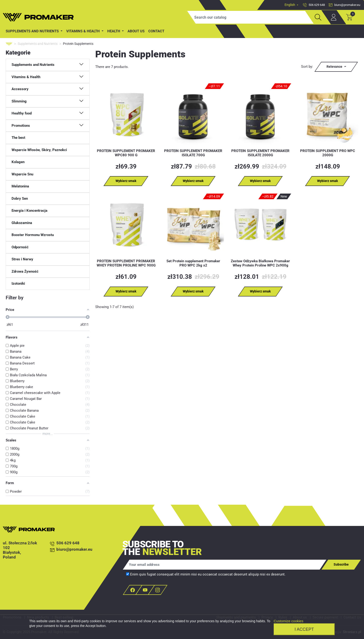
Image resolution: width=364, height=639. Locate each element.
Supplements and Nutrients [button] (33, 31)
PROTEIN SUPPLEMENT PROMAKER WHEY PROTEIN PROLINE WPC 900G (126, 263)
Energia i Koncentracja (29, 211)
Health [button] (114, 31)
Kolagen (18, 162)
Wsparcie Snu (22, 174)
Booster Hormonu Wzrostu (33, 235)
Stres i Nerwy (22, 259)
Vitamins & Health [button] (83, 31)
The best (18, 138)
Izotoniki (18, 284)
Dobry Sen (20, 199)
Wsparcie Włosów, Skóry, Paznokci (39, 150)
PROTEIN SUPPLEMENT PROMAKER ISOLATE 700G (193, 153)
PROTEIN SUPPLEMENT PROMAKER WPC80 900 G (126, 153)
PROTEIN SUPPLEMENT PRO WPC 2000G (328, 153)
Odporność (20, 247)
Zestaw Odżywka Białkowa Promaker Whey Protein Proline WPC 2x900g (260, 263)
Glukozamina (22, 223)
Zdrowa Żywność (25, 271)
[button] (48, 65)
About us (136, 31)
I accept (304, 629)
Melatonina (20, 186)
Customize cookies (289, 621)
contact (156, 31)
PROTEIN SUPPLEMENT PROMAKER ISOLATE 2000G (260, 153)
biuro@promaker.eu (71, 550)
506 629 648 (65, 543)
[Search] (250, 17)
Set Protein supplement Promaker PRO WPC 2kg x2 (193, 263)
